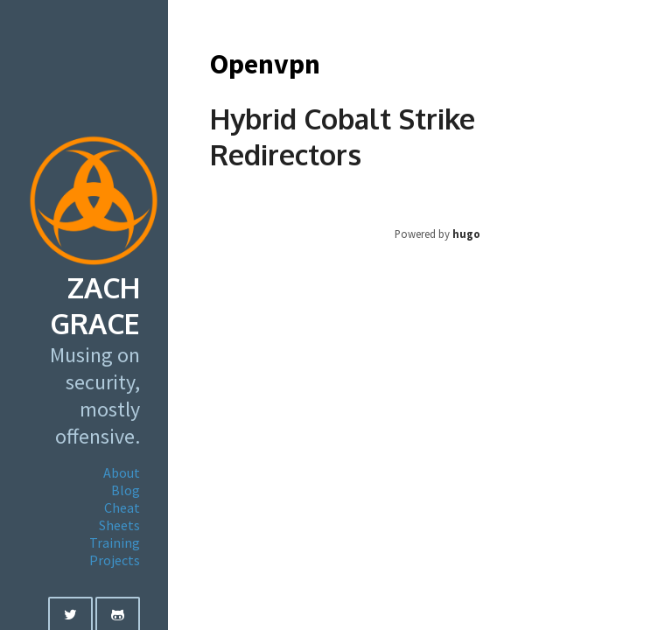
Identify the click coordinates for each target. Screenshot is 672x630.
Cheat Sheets (119, 516)
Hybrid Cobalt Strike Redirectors (343, 136)
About (122, 472)
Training (115, 542)
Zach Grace (95, 305)
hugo (466, 234)
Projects (115, 560)
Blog (126, 490)
